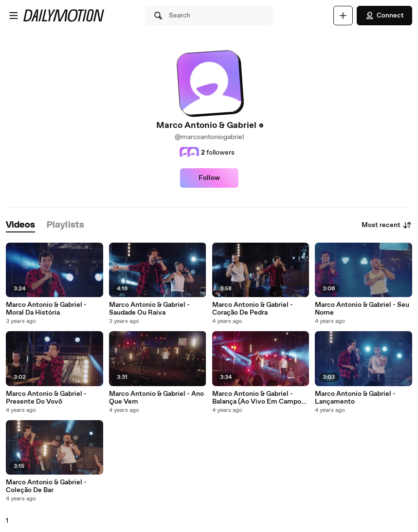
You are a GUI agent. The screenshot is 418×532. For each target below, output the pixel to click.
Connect (384, 16)
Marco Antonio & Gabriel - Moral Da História (46, 309)
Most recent (387, 225)
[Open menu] (14, 16)
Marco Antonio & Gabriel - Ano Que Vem (156, 398)
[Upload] (343, 16)
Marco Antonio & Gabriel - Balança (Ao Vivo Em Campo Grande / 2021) (257, 398)
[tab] (20, 225)
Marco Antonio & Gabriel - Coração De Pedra (253, 309)
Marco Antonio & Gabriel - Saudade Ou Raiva (149, 309)
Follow (209, 178)
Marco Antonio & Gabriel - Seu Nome (362, 309)
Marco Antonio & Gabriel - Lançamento (355, 398)
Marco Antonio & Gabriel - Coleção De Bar (46, 486)
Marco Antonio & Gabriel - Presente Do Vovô (46, 398)
